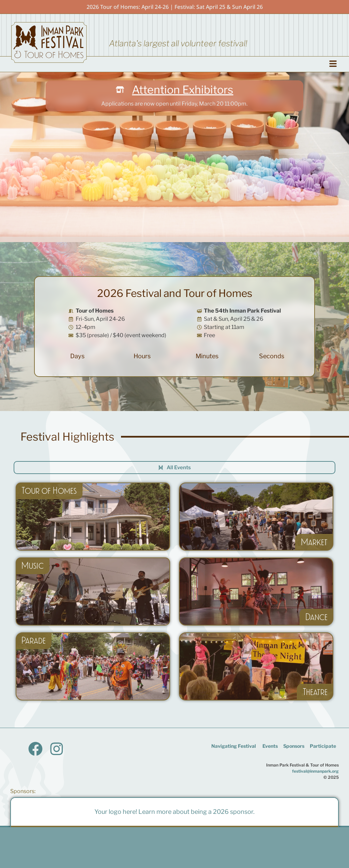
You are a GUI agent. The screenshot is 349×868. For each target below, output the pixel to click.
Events (270, 746)
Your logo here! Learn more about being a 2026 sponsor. (174, 812)
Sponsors (294, 746)
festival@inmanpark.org (315, 771)
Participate (323, 746)
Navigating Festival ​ (234, 746)
